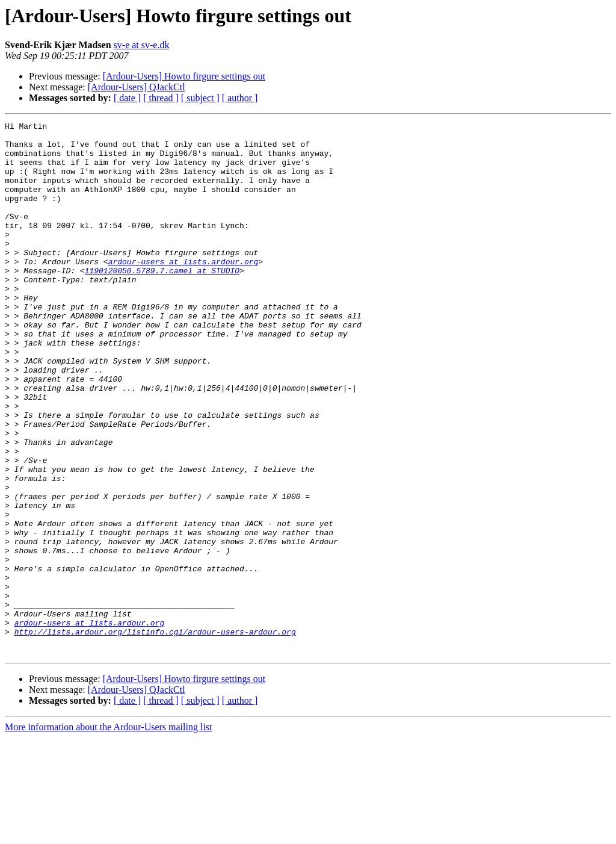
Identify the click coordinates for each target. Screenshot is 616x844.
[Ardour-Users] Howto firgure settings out (184, 76)
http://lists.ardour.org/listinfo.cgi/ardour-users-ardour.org (155, 734)
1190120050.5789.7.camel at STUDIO (162, 301)
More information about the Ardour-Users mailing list (109, 833)
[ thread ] (161, 98)
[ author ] (240, 98)
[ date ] (127, 98)
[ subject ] (200, 98)
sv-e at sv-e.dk (142, 45)
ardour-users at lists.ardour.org (183, 290)
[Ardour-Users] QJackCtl (137, 87)
